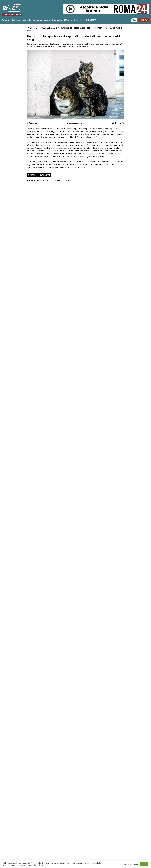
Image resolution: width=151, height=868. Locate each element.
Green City (57, 20)
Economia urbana (41, 20)
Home (30, 28)
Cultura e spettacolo (21, 20)
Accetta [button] (144, 864)
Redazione (34, 123)
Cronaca (6, 20)
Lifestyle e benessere (74, 20)
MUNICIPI (91, 20)
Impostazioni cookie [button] (130, 864)
